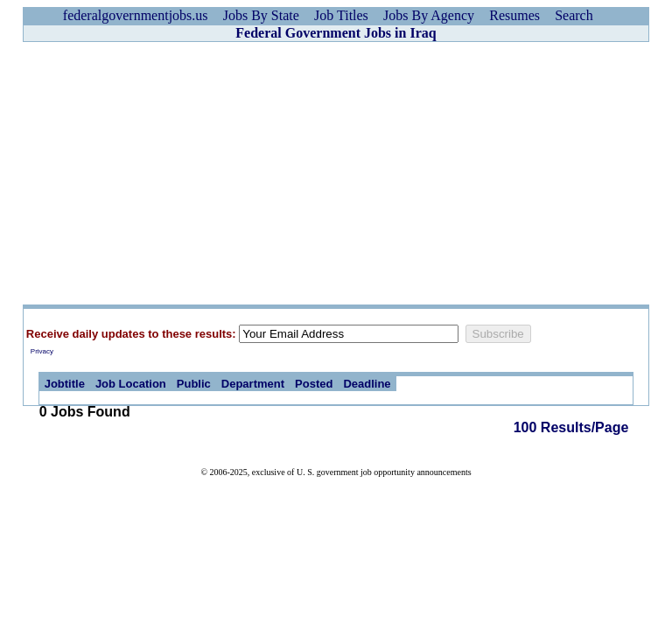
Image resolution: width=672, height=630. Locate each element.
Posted (314, 384)
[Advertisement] (336, 173)
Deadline (367, 384)
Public (194, 384)
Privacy (42, 351)
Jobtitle (65, 384)
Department (253, 384)
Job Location (131, 384)
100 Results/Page (571, 427)
